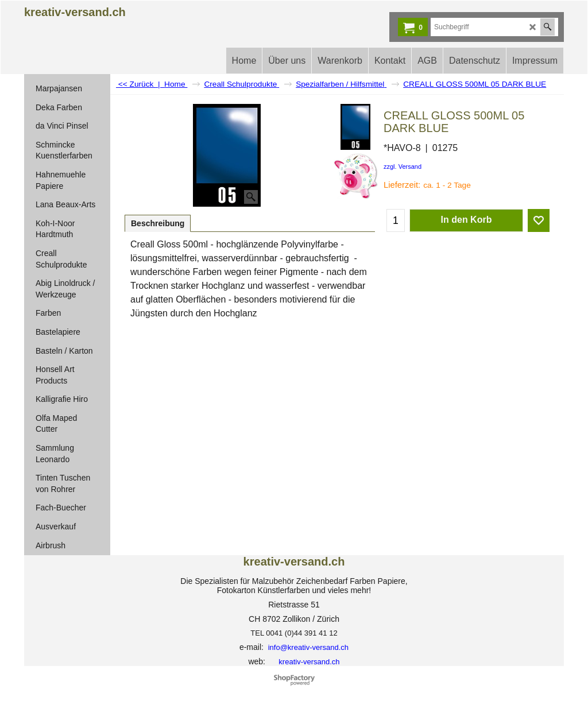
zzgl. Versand (403, 167)
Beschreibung (158, 223)
